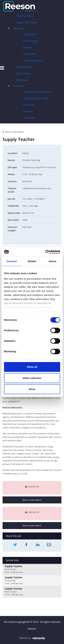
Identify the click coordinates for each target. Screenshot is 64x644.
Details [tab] (32, 261)
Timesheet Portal (25, 16)
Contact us (19, 86)
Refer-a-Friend (24, 73)
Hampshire (29, 105)
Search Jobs (19, 28)
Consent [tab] (12, 261)
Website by (32, 638)
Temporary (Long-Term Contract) (39, 167)
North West (29, 118)
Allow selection (32, 378)
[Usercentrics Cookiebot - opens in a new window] (46, 252)
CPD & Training (24, 67)
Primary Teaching (31, 160)
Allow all (32, 367)
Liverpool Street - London (36, 98)
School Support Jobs (33, 60)
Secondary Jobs (31, 41)
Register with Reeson (27, 22)
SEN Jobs (28, 47)
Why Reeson (23, 80)
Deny (32, 389)
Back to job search (13, 132)
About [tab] (52, 261)
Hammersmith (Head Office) (37, 92)
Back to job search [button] (32, 500)
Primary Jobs (30, 34)
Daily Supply (29, 54)
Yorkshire (28, 111)
